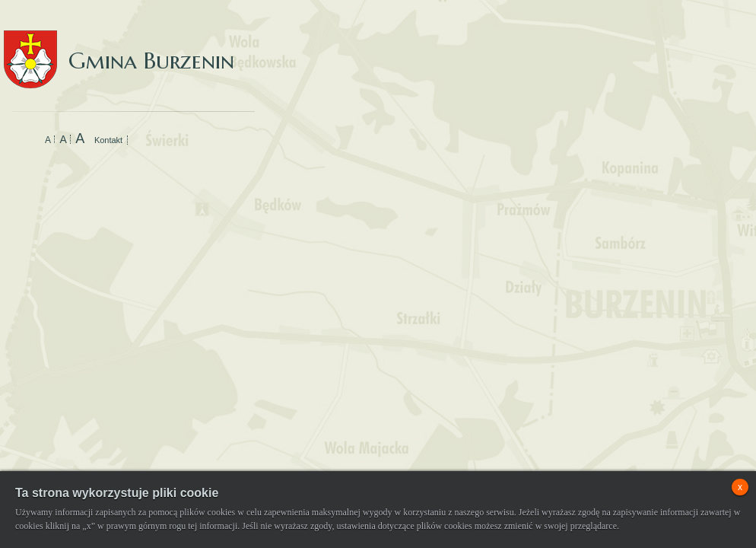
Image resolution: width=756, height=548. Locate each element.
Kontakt (108, 140)
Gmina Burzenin (119, 45)
